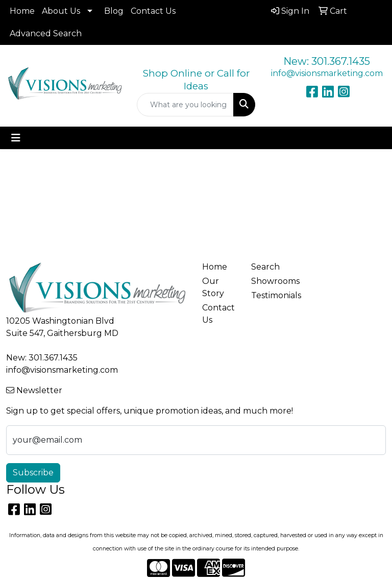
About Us (61, 11)
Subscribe (33, 473)
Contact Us (153, 11)
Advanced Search (46, 33)
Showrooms (269, 281)
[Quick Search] (185, 105)
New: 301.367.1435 (327, 61)
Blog (114, 11)
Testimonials (269, 295)
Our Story (213, 287)
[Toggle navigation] (16, 138)
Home (22, 11)
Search (265, 267)
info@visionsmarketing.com (327, 73)
